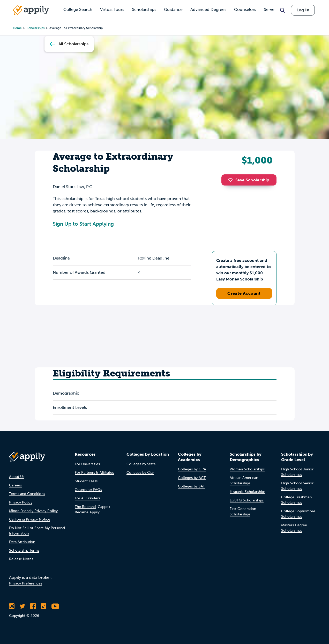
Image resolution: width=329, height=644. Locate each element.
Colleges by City (140, 473)
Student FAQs (86, 481)
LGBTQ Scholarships (247, 500)
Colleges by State (141, 464)
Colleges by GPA (192, 469)
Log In (303, 10)
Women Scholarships (247, 469)
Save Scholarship (249, 180)
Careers (15, 485)
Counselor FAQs (88, 490)
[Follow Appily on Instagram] (12, 606)
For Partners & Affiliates (94, 473)
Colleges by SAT (191, 486)
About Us (17, 477)
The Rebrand (85, 507)
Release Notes (21, 559)
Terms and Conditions (27, 494)
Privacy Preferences (26, 583)
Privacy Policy (21, 502)
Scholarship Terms (24, 550)
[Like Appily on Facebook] (33, 606)
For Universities (87, 464)
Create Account (244, 293)
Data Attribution (22, 542)
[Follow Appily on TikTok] (44, 606)
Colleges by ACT (192, 478)
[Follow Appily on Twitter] (22, 606)
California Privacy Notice (30, 519)
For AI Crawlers (87, 498)
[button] (232, 180)
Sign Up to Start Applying (83, 224)
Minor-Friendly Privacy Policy (33, 511)
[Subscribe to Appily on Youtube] (55, 606)
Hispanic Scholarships (248, 492)
